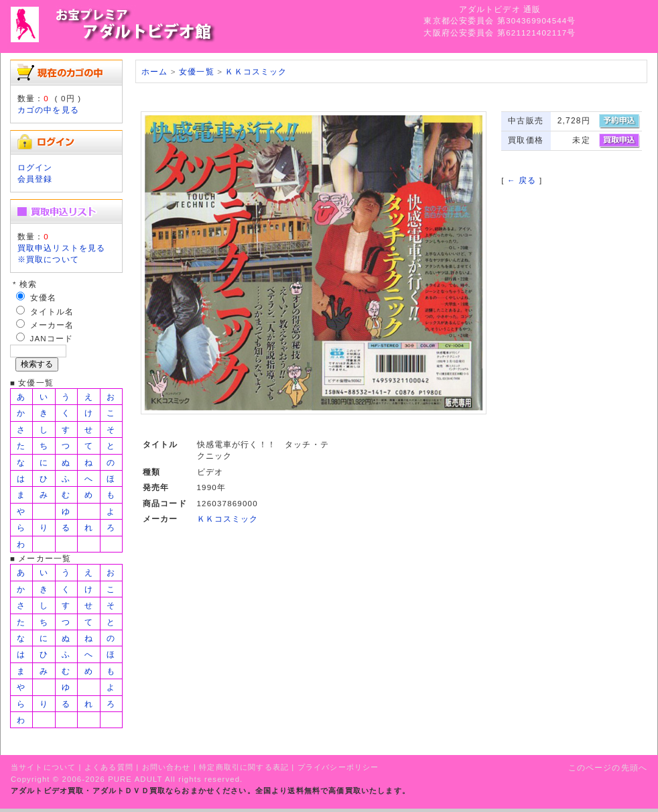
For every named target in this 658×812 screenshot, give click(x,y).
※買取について (48, 259)
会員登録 (35, 179)
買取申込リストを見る (62, 248)
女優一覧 (197, 71)
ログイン (35, 167)
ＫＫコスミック (256, 71)
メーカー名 (52, 325)
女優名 (43, 297)
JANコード (52, 338)
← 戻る (522, 180)
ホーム (154, 71)
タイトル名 (52, 311)
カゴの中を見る (48, 110)
